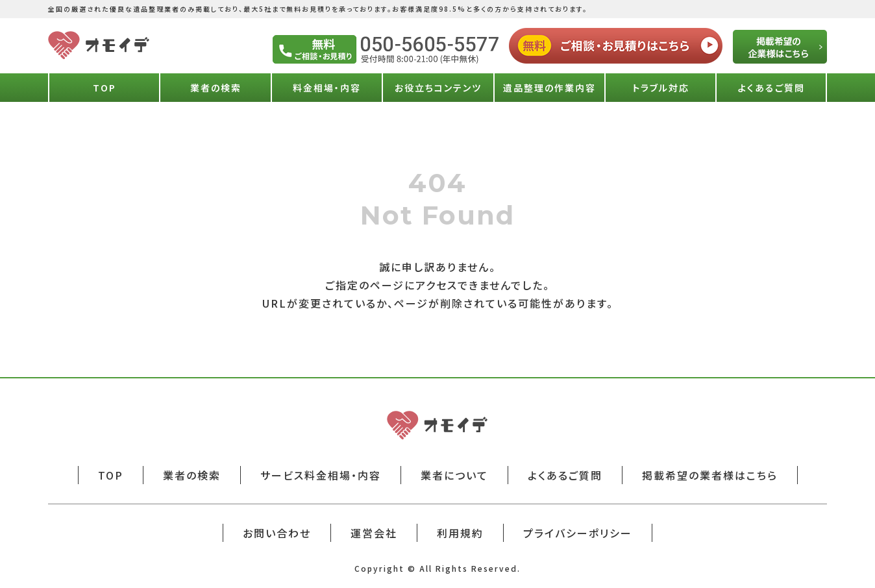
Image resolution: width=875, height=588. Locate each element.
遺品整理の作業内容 (549, 88)
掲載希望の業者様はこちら (710, 475)
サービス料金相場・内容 (321, 475)
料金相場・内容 (327, 88)
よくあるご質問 (771, 88)
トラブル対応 (661, 88)
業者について (454, 475)
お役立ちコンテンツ (438, 88)
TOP (105, 88)
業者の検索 (216, 88)
